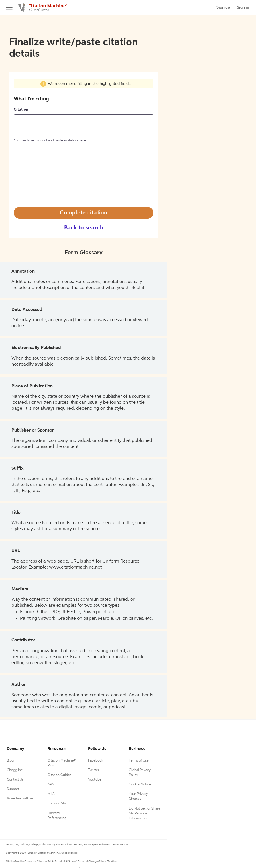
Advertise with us (20, 799)
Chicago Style (58, 803)
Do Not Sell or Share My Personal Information (145, 814)
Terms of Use (139, 761)
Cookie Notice (140, 785)
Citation (21, 110)
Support (13, 789)
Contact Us (15, 780)
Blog (10, 761)
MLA (51, 794)
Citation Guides (59, 775)
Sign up (223, 7)
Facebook (96, 761)
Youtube (95, 780)
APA (51, 785)
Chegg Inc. (15, 770)
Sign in (243, 7)
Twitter (94, 770)
